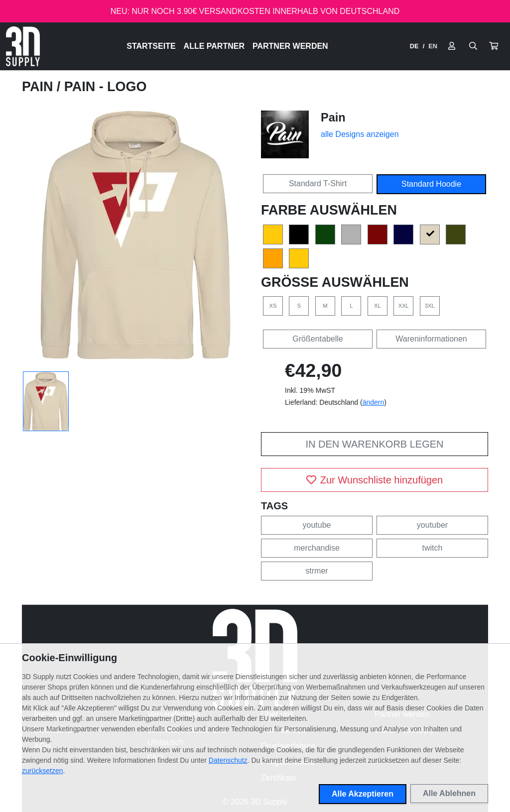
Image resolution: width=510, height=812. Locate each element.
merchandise (317, 548)
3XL (430, 306)
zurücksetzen (42, 771)
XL (378, 306)
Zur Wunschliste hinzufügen (375, 480)
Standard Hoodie (431, 184)
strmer (317, 571)
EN (433, 46)
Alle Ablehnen (449, 793)
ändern (374, 402)
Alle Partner (214, 46)
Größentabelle (318, 339)
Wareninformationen (431, 339)
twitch (433, 548)
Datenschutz (228, 760)
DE (414, 46)
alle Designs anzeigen (360, 134)
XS (273, 306)
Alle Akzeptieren (363, 794)
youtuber (432, 525)
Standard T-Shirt (318, 183)
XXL (404, 306)
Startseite (151, 46)
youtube (317, 525)
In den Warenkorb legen (374, 444)
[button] (494, 46)
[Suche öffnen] (473, 46)
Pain (39, 87)
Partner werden (290, 46)
